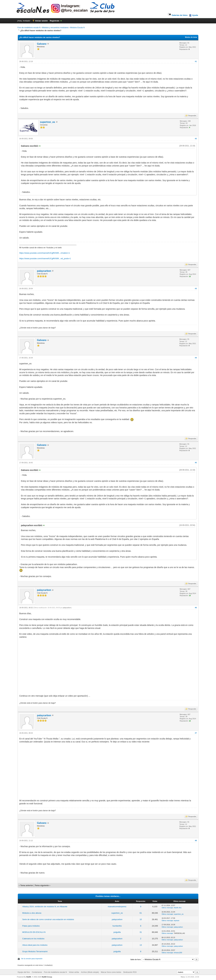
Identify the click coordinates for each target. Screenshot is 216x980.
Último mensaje (167, 908)
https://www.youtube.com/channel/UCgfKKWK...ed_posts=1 (45, 258)
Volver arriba (74, 972)
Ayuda (195, 15)
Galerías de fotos (177, 15)
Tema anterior (27, 885)
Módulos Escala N (77, 28)
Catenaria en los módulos (33, 939)
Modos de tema (191, 37)
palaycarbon (44, 271)
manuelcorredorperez (117, 907)
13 (141, 945)
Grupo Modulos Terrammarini (35, 951)
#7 (196, 733)
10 (141, 919)
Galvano (42, 44)
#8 (196, 841)
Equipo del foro (24, 972)
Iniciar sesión (41, 21)
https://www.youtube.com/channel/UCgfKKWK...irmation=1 (45, 253)
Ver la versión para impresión (32, 959)
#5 (196, 463)
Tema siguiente (42, 885)
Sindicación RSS (130, 972)
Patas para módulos (31, 926)
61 (141, 913)
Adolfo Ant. (178, 908)
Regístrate (55, 21)
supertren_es (48, 122)
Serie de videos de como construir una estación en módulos (48, 919)
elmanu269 (178, 953)
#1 (196, 61)
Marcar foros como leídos (111, 972)
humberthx (117, 926)
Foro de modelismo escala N (29, 28)
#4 (196, 358)
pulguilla (117, 932)
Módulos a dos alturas (32, 913)
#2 (196, 139)
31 (141, 932)
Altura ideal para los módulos (35, 945)
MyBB (29, 977)
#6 (196, 608)
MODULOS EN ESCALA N (34, 932)
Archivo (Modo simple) (90, 972)
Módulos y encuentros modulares (55, 28)
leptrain (177, 921)
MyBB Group (47, 977)
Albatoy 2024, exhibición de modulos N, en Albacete (45, 907)
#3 (196, 289)
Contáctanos (37, 972)
